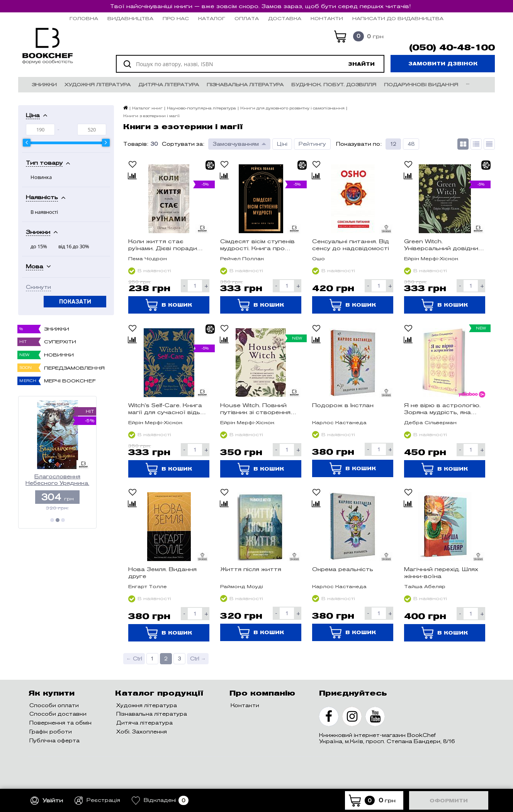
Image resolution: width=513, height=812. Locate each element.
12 (393, 144)
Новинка (41, 177)
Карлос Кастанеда (339, 422)
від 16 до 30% (74, 246)
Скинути (38, 287)
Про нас (176, 18)
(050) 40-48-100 (452, 48)
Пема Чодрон (148, 258)
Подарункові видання (421, 84)
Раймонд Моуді (242, 586)
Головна (84, 18)
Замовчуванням (236, 144)
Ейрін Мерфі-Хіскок (431, 258)
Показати (75, 302)
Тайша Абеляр (425, 586)
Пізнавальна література (245, 84)
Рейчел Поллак (242, 258)
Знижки (44, 84)
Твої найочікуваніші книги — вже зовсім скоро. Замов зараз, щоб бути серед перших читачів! (260, 6)
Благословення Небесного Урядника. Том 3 (57, 480)
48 (411, 144)
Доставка (285, 18)
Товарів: (136, 144)
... (468, 83)
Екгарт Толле (148, 586)
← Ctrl (134, 659)
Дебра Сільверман (430, 422)
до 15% (39, 246)
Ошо (319, 258)
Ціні (282, 144)
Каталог (212, 18)
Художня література (98, 84)
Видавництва (130, 18)
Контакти (327, 18)
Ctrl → (198, 659)
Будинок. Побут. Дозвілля (334, 84)
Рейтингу (312, 144)
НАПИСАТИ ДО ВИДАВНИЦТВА (398, 18)
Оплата (247, 18)
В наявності (44, 212)
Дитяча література (169, 84)
